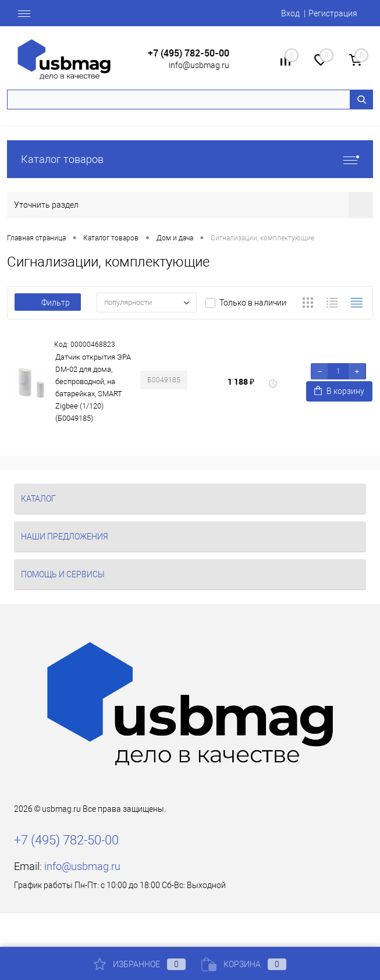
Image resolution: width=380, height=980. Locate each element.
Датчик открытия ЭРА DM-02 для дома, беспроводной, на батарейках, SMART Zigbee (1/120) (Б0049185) (93, 388)
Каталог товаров (190, 159)
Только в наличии (253, 303)
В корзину (339, 391)
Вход (290, 13)
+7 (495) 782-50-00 (189, 53)
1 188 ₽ (241, 381)
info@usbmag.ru (199, 65)
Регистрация (333, 13)
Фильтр (48, 303)
